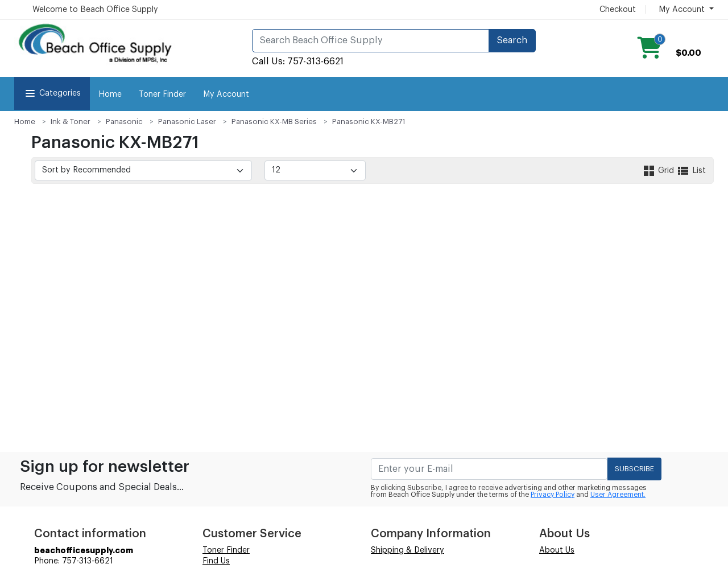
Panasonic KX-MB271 (369, 122)
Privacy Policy (553, 495)
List (691, 171)
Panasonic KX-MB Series (274, 122)
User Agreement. (618, 495)
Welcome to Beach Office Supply (95, 10)
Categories (52, 93)
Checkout (618, 10)
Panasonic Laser (187, 122)
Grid (659, 171)
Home (110, 94)
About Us (557, 550)
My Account (226, 94)
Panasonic (124, 122)
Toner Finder (162, 94)
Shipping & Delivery (408, 550)
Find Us (216, 561)
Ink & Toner (71, 122)
